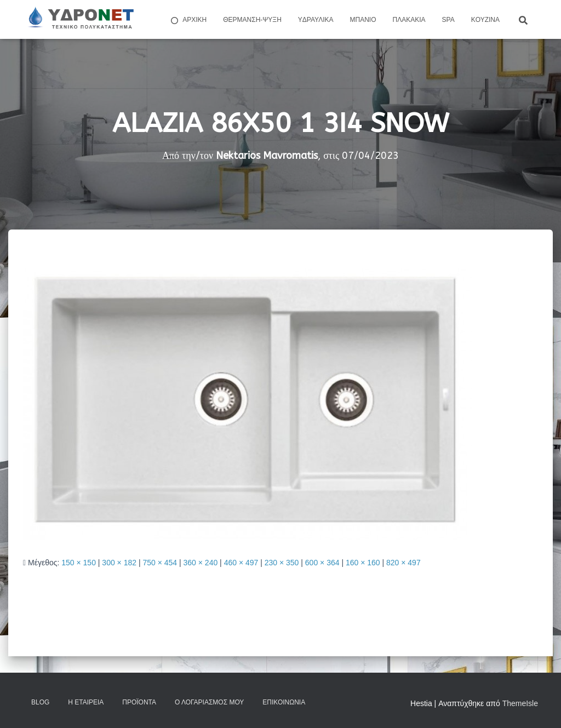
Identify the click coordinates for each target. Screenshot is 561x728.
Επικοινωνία (284, 702)
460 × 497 (241, 563)
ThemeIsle (520, 703)
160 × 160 (363, 563)
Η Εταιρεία (86, 702)
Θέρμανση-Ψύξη (252, 20)
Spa (448, 20)
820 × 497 (403, 563)
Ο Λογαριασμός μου (209, 702)
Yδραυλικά (316, 20)
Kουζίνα (485, 20)
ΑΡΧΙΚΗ (188, 20)
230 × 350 (282, 563)
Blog (40, 702)
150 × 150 (79, 563)
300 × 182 (119, 563)
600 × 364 (322, 563)
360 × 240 (201, 563)
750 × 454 (160, 563)
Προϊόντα (139, 702)
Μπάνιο (363, 20)
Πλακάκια (409, 20)
